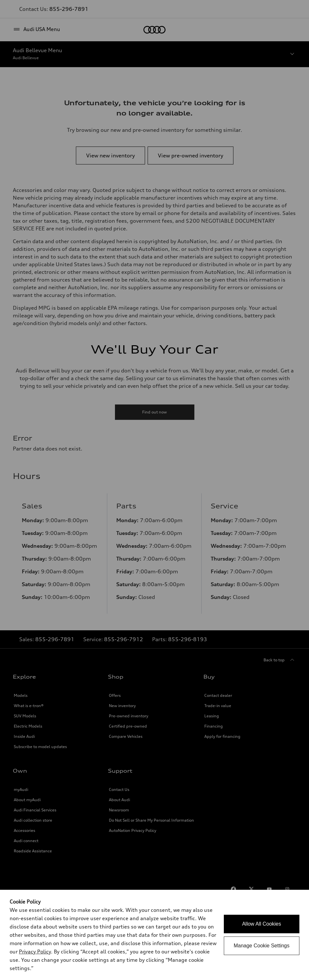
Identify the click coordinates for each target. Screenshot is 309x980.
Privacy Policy (35, 952)
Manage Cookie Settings (262, 946)
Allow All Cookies (262, 924)
